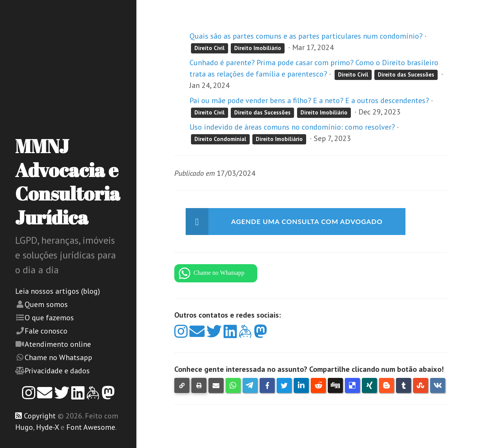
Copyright (40, 416)
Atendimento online (58, 344)
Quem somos (46, 304)
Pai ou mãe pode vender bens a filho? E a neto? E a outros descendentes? (309, 100)
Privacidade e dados (57, 371)
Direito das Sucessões (406, 74)
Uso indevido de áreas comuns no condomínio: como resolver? (292, 127)
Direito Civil (210, 48)
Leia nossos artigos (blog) (58, 291)
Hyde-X (47, 427)
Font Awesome (91, 427)
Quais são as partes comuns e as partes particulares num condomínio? (306, 36)
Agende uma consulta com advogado (316, 222)
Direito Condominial (220, 139)
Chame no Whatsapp (58, 357)
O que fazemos (49, 318)
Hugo (24, 427)
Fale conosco (46, 331)
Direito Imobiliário (258, 48)
